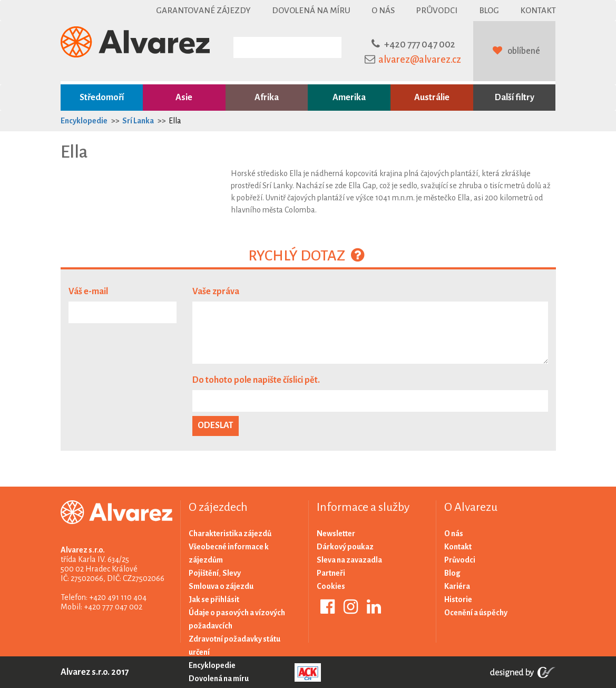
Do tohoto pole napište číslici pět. (256, 380)
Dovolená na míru (311, 10)
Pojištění (204, 573)
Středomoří (102, 98)
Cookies (331, 586)
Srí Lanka (138, 121)
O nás (383, 10)
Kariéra (457, 586)
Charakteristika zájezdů (230, 534)
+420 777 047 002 (420, 44)
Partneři (331, 573)
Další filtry (515, 98)
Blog (489, 10)
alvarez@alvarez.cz (420, 60)
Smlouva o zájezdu (221, 586)
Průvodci (437, 10)
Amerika (349, 98)
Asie (184, 98)
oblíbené (524, 51)
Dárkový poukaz (345, 547)
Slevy (232, 573)
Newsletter (336, 534)
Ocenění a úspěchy (476, 613)
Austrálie (432, 98)
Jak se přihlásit (214, 599)
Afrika (267, 98)
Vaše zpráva (216, 292)
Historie (458, 599)
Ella (175, 121)
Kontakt (538, 10)
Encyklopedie (84, 121)
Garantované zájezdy (203, 10)
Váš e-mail (88, 292)
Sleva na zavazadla (349, 560)
